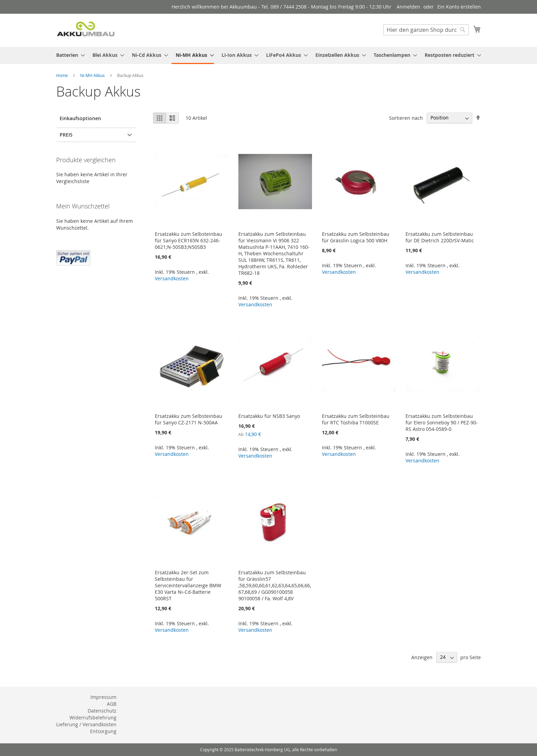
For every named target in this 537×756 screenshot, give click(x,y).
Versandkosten (172, 278)
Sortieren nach (406, 118)
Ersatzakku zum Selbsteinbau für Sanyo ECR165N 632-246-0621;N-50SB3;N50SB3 (189, 240)
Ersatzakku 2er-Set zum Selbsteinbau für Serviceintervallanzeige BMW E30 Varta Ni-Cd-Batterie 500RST (188, 585)
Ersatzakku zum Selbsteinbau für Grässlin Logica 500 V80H (356, 237)
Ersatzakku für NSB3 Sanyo (269, 416)
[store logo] (85, 30)
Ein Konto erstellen (459, 7)
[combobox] (426, 30)
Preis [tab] (66, 135)
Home (63, 75)
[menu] (268, 55)
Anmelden (408, 7)
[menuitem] (68, 55)
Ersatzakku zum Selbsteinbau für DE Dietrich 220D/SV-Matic (440, 237)
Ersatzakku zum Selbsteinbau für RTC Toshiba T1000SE (356, 419)
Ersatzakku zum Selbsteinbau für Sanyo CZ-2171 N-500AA (189, 419)
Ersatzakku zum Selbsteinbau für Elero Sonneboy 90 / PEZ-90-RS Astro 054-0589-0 (442, 422)
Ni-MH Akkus (93, 75)
